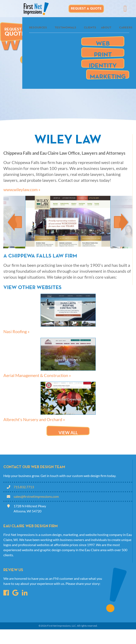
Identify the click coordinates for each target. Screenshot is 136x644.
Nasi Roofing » (16, 331)
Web (103, 42)
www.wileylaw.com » (22, 189)
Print (103, 53)
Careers (126, 28)
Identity (103, 64)
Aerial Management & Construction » (37, 375)
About (106, 28)
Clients (90, 28)
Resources (38, 28)
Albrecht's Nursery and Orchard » (34, 419)
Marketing (108, 75)
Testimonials (65, 28)
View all (68, 433)
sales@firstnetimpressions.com (36, 496)
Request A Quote (86, 9)
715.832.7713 (24, 487)
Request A (15, 32)
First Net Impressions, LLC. (62, 626)
